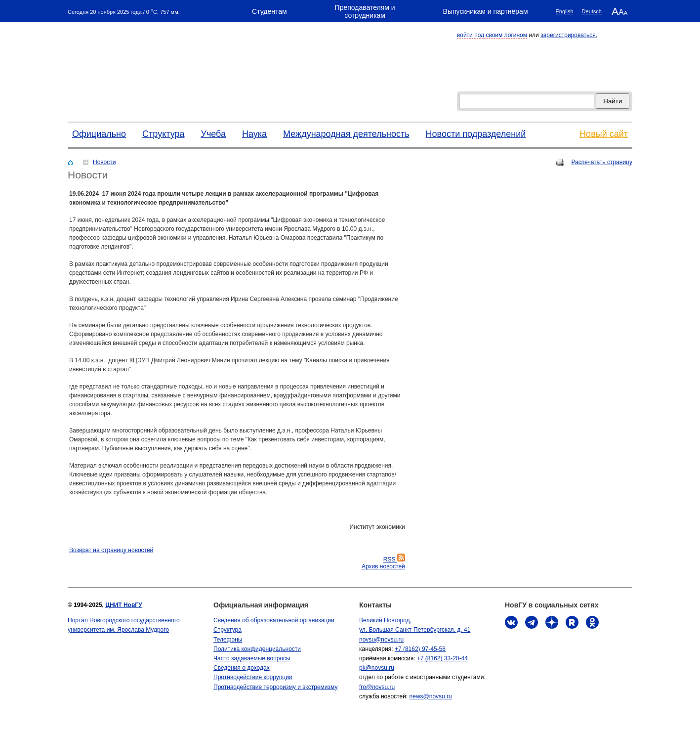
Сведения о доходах (242, 668)
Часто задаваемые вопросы (252, 658)
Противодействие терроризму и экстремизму (275, 687)
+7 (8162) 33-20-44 (442, 658)
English (565, 11)
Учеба (213, 134)
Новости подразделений (476, 134)
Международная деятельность (346, 134)
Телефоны (228, 640)
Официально (99, 134)
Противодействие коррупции (253, 677)
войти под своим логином (492, 35)
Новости (104, 162)
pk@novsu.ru (377, 668)
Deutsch (592, 11)
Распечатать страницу (602, 162)
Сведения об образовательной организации (274, 620)
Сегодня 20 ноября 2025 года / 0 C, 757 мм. (124, 11)
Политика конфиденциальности (257, 649)
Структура (163, 134)
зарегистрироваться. (569, 35)
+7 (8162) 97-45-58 (420, 649)
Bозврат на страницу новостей (111, 550)
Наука (254, 134)
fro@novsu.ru (377, 687)
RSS (394, 560)
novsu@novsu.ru (381, 640)
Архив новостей (383, 566)
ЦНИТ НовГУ (124, 605)
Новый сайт (604, 134)
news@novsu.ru (431, 696)
